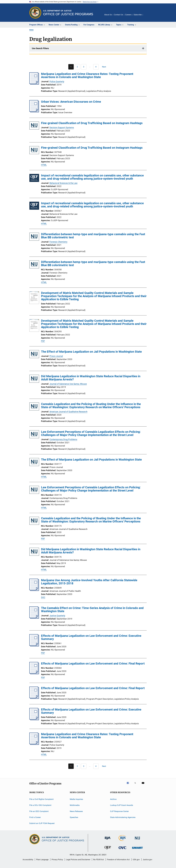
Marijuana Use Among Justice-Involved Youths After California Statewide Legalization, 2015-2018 (89, 582)
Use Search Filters (40, 48)
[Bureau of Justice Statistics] (123, 841)
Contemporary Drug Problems (63, 439)
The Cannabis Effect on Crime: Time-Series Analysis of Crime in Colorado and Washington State (92, 610)
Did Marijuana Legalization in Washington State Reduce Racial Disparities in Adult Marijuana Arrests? (91, 378)
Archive (113, 799)
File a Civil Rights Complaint (41, 799)
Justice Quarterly (57, 616)
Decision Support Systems (62, 127)
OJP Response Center (119, 811)
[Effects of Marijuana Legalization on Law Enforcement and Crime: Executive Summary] (34, 646)
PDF (43, 341)
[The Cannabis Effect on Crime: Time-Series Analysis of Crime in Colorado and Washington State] (34, 618)
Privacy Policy (57, 860)
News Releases (76, 811)
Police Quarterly (57, 81)
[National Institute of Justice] (137, 840)
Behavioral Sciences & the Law (63, 183)
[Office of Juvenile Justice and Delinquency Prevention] (108, 850)
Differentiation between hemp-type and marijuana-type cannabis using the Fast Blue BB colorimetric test (93, 236)
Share (147, 16)
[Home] (68, 13)
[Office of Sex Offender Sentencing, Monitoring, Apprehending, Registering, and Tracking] (137, 849)
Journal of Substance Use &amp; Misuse (68, 384)
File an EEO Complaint (39, 811)
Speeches (74, 817)
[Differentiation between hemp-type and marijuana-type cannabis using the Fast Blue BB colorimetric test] (34, 237)
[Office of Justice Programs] (35, 13)
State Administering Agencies (123, 817)
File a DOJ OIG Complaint (40, 805)
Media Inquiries (76, 799)
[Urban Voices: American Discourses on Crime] (34, 112)
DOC (43, 597)
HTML (44, 165)
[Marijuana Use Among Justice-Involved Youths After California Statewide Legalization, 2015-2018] (34, 590)
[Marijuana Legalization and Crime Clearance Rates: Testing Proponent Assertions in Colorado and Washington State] (34, 84)
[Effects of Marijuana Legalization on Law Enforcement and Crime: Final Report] (34, 673)
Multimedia (75, 805)
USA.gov (136, 860)
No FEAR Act (99, 860)
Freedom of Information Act (118, 860)
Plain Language (42, 860)
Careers (128, 15)
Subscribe (138, 15)
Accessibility (28, 860)
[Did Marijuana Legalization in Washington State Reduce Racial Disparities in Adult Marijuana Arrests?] (34, 379)
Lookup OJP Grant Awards (122, 805)
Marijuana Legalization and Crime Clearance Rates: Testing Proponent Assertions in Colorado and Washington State (87, 75)
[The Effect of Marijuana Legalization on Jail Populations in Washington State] (34, 355)
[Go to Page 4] (96, 67)
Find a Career (35, 817)
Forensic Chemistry (58, 242)
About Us (108, 15)
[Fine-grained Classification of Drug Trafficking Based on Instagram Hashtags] (34, 126)
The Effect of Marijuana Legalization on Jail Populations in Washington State (91, 352)
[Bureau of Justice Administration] (108, 840)
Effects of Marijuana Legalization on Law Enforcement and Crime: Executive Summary (91, 637)
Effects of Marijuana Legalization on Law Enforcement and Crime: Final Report (93, 664)
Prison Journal (56, 356)
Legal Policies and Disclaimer (78, 860)
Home (31, 30)
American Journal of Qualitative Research (68, 412)
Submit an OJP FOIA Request (42, 823)
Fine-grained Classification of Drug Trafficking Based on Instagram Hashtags (92, 123)
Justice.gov (147, 860)
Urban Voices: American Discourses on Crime (71, 102)
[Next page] (105, 67)
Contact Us (118, 15)
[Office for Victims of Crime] (122, 849)
